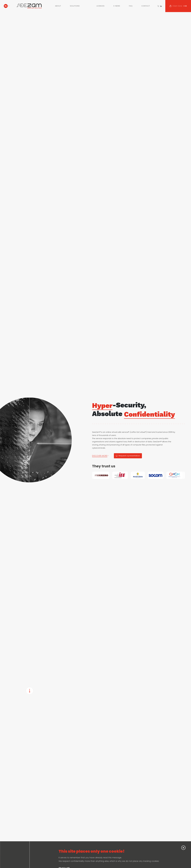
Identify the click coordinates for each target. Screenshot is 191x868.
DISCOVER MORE (100, 456)
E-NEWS (117, 6)
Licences (101, 6)
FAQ (131, 6)
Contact (146, 6)
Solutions (75, 6)
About (58, 6)
